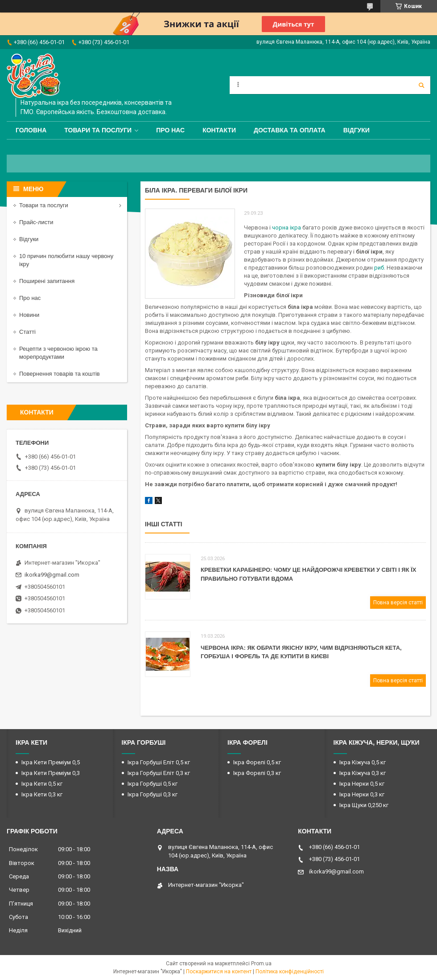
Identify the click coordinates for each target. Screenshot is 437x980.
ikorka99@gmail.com (52, 575)
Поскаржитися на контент (219, 972)
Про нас (170, 130)
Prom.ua (261, 964)
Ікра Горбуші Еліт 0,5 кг (159, 762)
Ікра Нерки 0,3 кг (362, 794)
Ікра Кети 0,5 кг (42, 784)
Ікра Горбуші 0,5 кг (153, 784)
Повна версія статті (398, 603)
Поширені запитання (47, 281)
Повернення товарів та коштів (60, 374)
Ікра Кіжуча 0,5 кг (363, 762)
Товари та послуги (98, 130)
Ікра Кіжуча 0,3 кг (363, 773)
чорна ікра (287, 228)
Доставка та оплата (290, 130)
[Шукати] (421, 85)
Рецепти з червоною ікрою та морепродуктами (58, 353)
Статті (27, 332)
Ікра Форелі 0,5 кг (257, 762)
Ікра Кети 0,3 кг (42, 794)
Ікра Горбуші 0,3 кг (153, 794)
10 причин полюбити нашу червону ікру (66, 260)
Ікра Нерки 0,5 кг (362, 784)
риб (379, 268)
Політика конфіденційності (290, 972)
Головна (31, 130)
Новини (29, 315)
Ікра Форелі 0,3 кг (257, 773)
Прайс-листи (36, 222)
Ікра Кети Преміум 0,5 (51, 762)
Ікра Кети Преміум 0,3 (51, 773)
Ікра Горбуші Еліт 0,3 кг (159, 773)
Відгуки (357, 130)
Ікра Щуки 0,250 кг (364, 805)
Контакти (219, 130)
